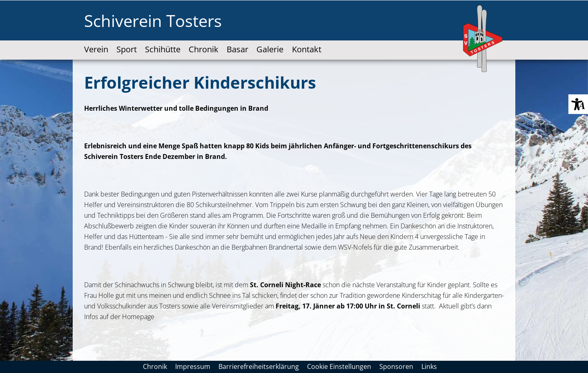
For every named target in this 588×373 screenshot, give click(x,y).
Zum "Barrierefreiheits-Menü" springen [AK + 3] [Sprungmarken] (0, 60)
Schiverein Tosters (153, 21)
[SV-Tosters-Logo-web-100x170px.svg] (483, 39)
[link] (96, 42)
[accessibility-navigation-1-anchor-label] (270, 42)
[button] (578, 104)
